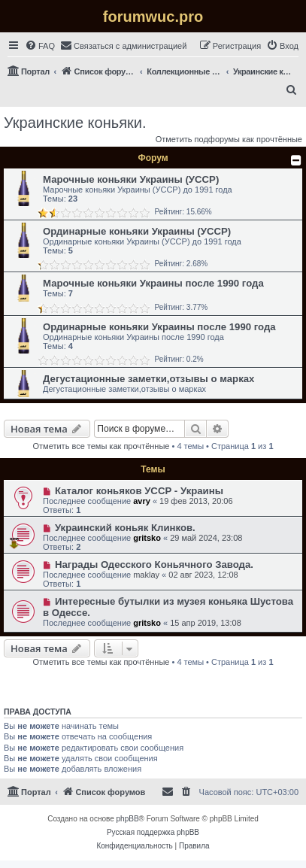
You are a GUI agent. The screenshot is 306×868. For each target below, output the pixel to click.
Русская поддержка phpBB (153, 832)
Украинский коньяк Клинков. (125, 528)
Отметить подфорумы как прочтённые (229, 139)
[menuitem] (40, 46)
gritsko (147, 538)
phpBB (128, 819)
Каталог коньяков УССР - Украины (139, 491)
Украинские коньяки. (75, 123)
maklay (146, 575)
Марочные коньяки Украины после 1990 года (153, 283)
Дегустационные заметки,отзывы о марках (148, 379)
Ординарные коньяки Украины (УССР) (137, 231)
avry (142, 501)
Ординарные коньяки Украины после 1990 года (159, 327)
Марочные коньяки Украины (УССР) (131, 179)
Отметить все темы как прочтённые (101, 446)
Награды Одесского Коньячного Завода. (154, 565)
